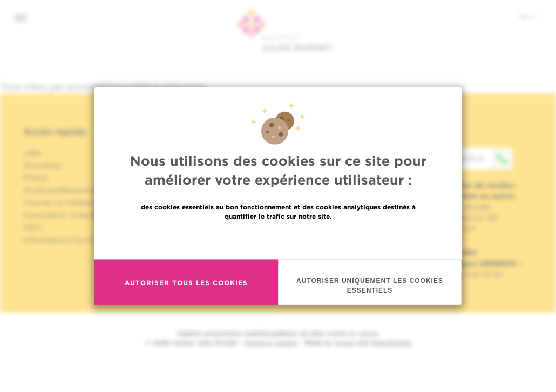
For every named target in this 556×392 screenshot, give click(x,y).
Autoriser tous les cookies (186, 293)
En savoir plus (278, 250)
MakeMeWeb (391, 343)
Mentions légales (271, 343)
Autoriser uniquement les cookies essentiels (370, 296)
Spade (344, 343)
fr (527, 17)
